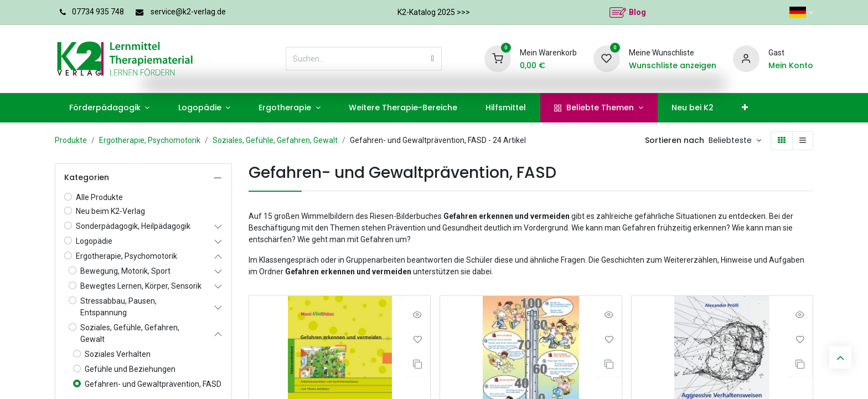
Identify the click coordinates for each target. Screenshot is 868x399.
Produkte (71, 140)
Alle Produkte (99, 197)
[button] (735, 141)
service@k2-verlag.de (188, 12)
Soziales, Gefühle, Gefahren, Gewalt (275, 140)
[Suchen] (433, 59)
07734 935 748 (98, 12)
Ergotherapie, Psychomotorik (150, 140)
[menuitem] (109, 108)
